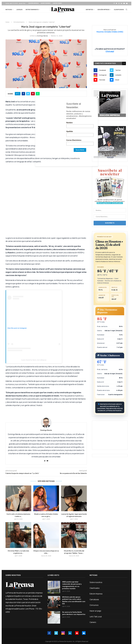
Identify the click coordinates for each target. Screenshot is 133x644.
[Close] (97, 97)
